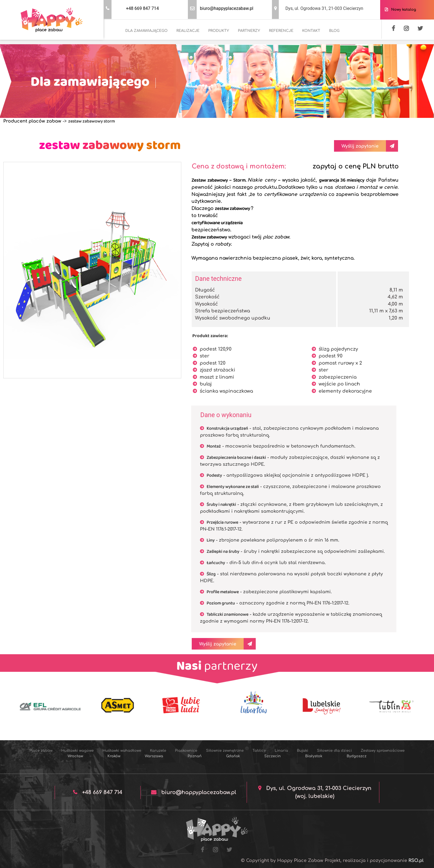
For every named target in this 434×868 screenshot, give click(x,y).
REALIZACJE (188, 31)
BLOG (334, 31)
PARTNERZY (249, 31)
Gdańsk (233, 756)
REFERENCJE (281, 31)
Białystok (314, 756)
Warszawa (154, 756)
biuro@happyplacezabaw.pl (227, 8)
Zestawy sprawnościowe (383, 751)
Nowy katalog (403, 10)
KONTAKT (311, 31)
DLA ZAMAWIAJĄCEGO (146, 31)
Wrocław (75, 756)
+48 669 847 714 (142, 8)
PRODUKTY (219, 31)
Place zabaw (41, 751)
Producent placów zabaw (32, 121)
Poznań (195, 756)
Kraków (114, 756)
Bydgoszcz (357, 756)
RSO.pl (416, 861)
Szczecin (272, 756)
